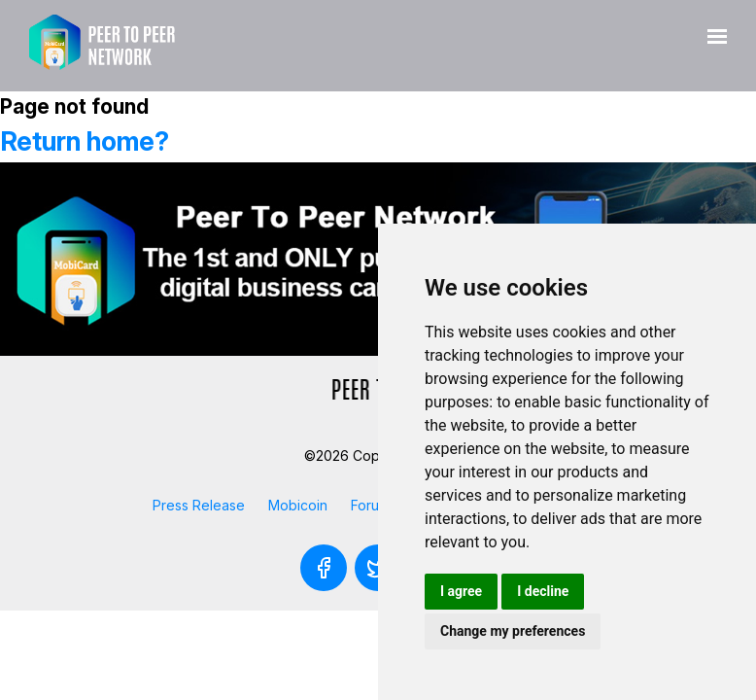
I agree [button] (461, 591)
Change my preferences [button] (513, 631)
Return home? (85, 141)
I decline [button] (543, 591)
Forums (374, 505)
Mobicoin (298, 505)
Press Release (199, 505)
